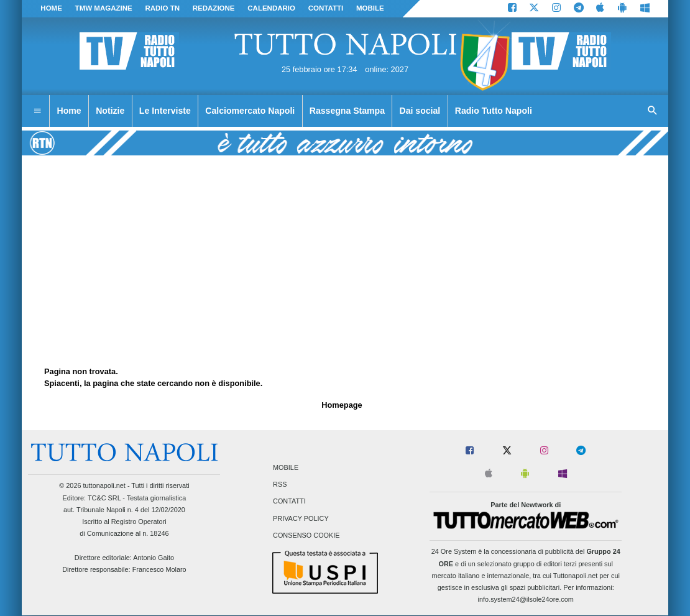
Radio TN (162, 8)
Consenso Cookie (306, 535)
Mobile (286, 467)
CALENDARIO (271, 8)
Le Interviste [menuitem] (165, 111)
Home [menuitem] (69, 111)
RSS (280, 485)
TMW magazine (104, 8)
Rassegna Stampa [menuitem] (347, 111)
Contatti (289, 502)
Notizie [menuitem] (110, 111)
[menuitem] (37, 111)
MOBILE (370, 8)
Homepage (342, 405)
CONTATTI (326, 8)
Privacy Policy (301, 518)
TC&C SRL (104, 498)
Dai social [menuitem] (420, 111)
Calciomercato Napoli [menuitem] (250, 111)
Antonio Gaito (154, 558)
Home (51, 8)
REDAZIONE (214, 8)
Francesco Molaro (159, 569)
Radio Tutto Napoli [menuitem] (494, 111)
